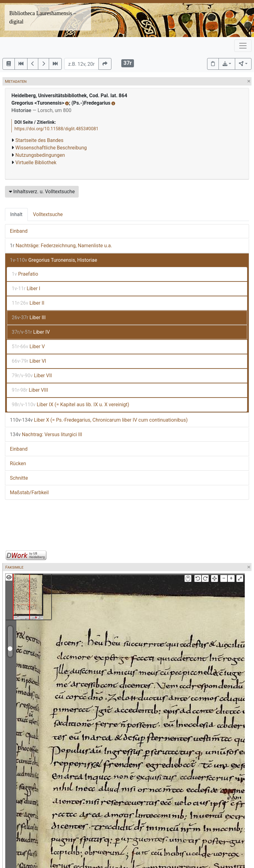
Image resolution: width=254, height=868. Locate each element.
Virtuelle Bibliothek (36, 163)
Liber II (28, 303)
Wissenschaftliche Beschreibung (51, 148)
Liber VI (29, 361)
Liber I (26, 288)
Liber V (28, 346)
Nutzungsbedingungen (40, 155)
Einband (19, 231)
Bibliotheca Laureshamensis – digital (43, 17)
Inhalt (16, 214)
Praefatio (25, 274)
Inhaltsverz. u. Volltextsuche (42, 192)
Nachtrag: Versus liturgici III (46, 434)
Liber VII (32, 376)
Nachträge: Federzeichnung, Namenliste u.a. (61, 246)
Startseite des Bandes (40, 140)
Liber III (29, 317)
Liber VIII (30, 390)
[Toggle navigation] (243, 46)
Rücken (18, 463)
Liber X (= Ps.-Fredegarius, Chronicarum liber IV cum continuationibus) (99, 420)
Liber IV (31, 332)
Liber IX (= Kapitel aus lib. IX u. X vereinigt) (71, 405)
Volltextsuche (48, 214)
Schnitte (19, 478)
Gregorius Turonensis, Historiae (54, 260)
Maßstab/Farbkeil (29, 492)
